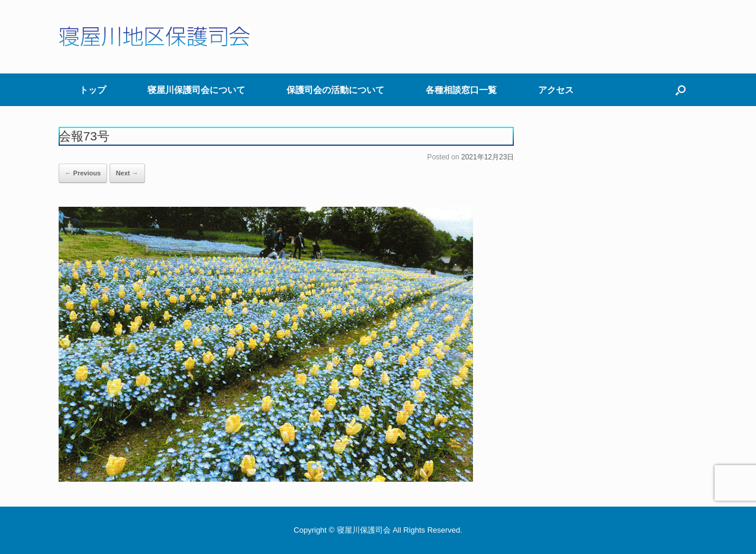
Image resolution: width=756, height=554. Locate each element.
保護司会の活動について (335, 90)
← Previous (83, 173)
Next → (127, 173)
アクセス (556, 90)
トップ (93, 90)
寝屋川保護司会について (196, 90)
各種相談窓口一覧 (461, 90)
